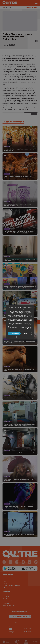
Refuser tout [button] (27, 333)
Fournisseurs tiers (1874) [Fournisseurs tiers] (17, 319)
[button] (20, 337)
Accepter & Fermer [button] (14, 333)
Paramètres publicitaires (22, 327)
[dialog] (20, 322)
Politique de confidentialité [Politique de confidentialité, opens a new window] (23, 330)
